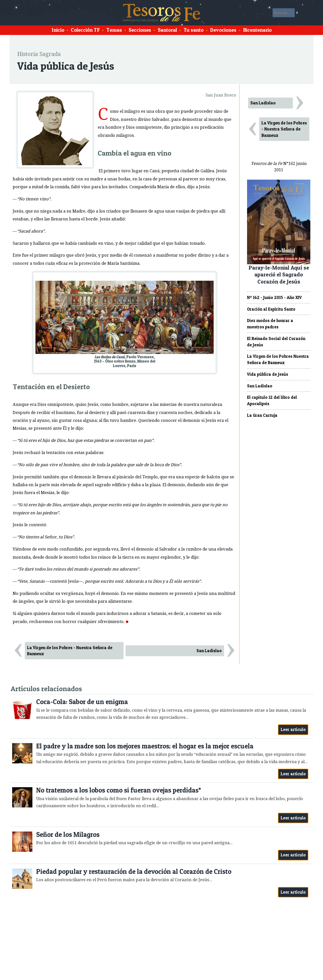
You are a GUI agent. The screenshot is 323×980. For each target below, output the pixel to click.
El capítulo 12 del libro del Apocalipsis (272, 400)
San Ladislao (209, 651)
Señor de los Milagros (68, 834)
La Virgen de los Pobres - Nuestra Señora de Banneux (70, 651)
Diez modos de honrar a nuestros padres (270, 324)
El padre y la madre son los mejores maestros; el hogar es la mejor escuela (145, 746)
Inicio (58, 30)
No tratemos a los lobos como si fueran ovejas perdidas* (119, 790)
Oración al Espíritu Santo (271, 309)
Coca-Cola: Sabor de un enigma (82, 702)
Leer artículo (293, 729)
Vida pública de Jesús (268, 374)
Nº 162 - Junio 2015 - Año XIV (274, 297)
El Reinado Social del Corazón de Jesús (276, 342)
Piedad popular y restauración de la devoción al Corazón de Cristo (134, 871)
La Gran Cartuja (262, 415)
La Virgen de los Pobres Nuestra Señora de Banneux (278, 359)
